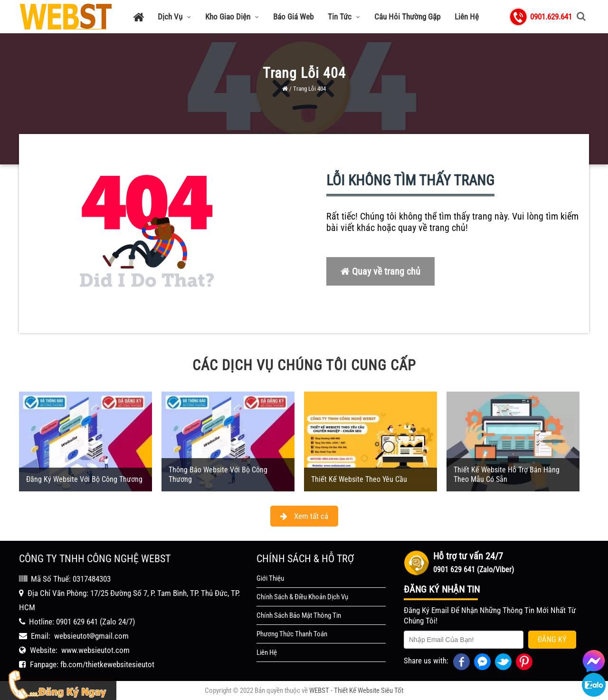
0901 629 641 (77, 622)
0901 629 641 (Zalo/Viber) (474, 570)
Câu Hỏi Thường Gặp (407, 17)
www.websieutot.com (95, 650)
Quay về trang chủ (380, 271)
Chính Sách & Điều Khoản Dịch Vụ (302, 597)
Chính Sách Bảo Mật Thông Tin (299, 615)
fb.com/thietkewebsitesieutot (107, 664)
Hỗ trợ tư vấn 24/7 (468, 556)
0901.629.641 (551, 17)
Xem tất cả (304, 516)
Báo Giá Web (293, 17)
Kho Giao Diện (232, 17)
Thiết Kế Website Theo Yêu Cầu (359, 479)
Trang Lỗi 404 (309, 89)
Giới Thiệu (270, 578)
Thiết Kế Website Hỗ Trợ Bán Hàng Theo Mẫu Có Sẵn (507, 475)
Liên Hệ (467, 17)
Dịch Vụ (174, 17)
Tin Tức (344, 17)
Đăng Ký (552, 639)
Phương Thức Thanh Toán (292, 634)
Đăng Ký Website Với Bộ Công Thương (84, 479)
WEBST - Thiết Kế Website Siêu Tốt (356, 690)
